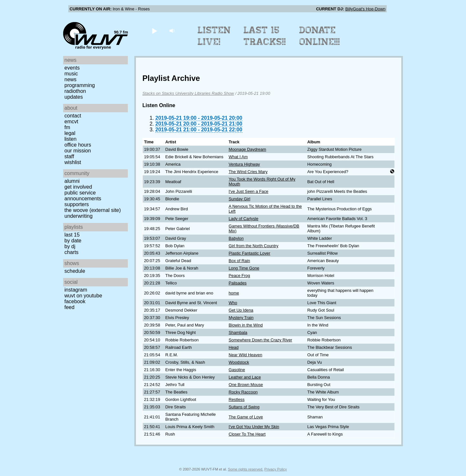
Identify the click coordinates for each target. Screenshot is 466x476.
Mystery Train (241, 318)
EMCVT (71, 122)
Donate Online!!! (320, 36)
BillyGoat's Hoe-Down (365, 9)
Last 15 (72, 235)
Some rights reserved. (245, 469)
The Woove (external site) (93, 210)
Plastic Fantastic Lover (250, 253)
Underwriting (78, 216)
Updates (74, 97)
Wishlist (73, 162)
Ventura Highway (244, 164)
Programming (80, 85)
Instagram (76, 290)
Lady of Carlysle (244, 219)
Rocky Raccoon (243, 392)
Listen (70, 139)
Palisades (238, 283)
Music (71, 74)
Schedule (75, 271)
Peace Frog (239, 276)
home (234, 293)
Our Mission (78, 151)
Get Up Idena (241, 310)
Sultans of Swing (244, 407)
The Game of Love (246, 417)
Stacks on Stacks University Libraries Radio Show (188, 93)
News (70, 79)
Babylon (236, 238)
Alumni (72, 181)
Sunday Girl (240, 199)
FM (67, 127)
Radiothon (75, 91)
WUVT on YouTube (83, 296)
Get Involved (78, 187)
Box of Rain (239, 261)
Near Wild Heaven (246, 355)
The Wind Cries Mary (248, 172)
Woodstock (239, 362)
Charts (72, 252)
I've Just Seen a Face (249, 191)
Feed (69, 307)
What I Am (238, 157)
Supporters (77, 204)
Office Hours (78, 145)
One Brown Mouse (246, 385)
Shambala (238, 332)
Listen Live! (214, 36)
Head (234, 347)
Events (72, 68)
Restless (237, 399)
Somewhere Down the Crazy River (261, 340)
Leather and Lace (245, 377)
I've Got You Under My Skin (254, 427)
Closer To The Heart (247, 434)
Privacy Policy (276, 469)
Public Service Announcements (83, 196)
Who (233, 303)
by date (73, 241)
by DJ (70, 246)
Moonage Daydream (248, 149)
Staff (69, 156)
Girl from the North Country (254, 246)
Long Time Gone (244, 268)
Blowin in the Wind (246, 325)
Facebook (75, 301)
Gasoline (237, 370)
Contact (73, 116)
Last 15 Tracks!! (265, 36)
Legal (70, 133)
